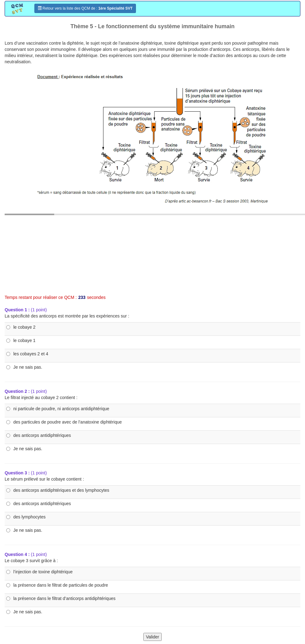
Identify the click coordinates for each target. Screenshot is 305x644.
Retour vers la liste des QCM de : (85, 8)
